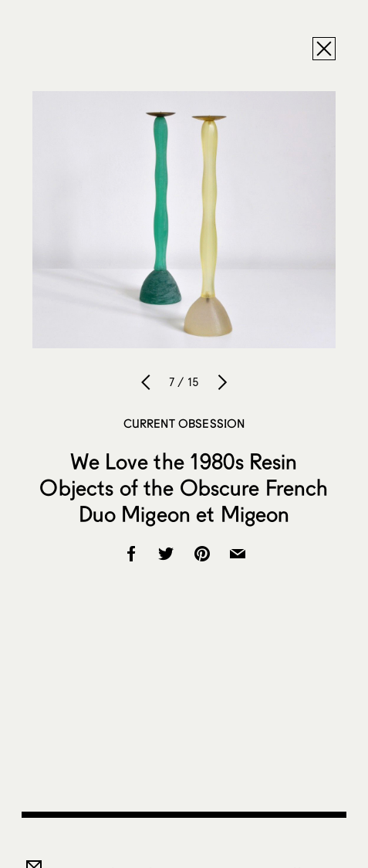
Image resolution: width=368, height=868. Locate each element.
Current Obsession (184, 423)
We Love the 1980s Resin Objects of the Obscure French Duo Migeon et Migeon (184, 487)
